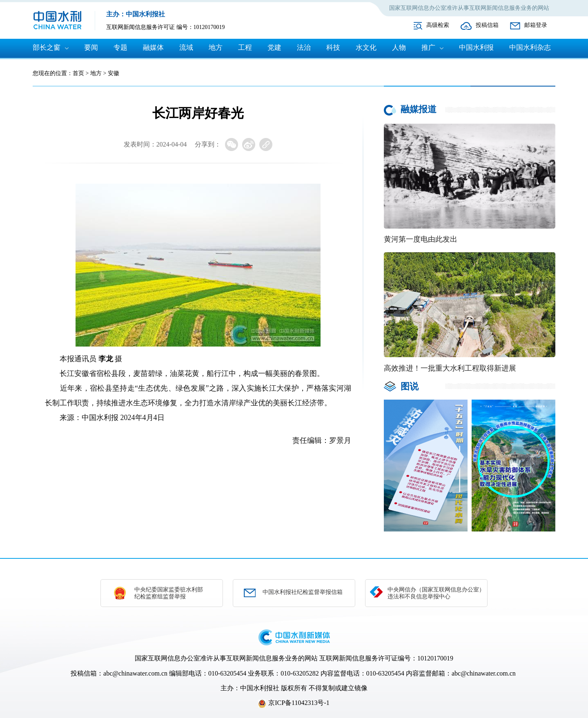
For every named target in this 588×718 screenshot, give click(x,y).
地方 (216, 48)
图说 (410, 386)
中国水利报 (476, 48)
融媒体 (153, 48)
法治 (304, 48)
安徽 (114, 73)
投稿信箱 (487, 25)
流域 (186, 48)
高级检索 (438, 25)
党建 (274, 48)
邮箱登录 (536, 25)
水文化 (366, 48)
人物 (399, 48)
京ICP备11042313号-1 (299, 703)
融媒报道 (419, 109)
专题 (120, 48)
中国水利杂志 (530, 48)
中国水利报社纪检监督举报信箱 (303, 592)
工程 (245, 48)
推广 (428, 48)
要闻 (91, 48)
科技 (333, 48)
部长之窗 (47, 48)
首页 (78, 73)
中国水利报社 (260, 688)
